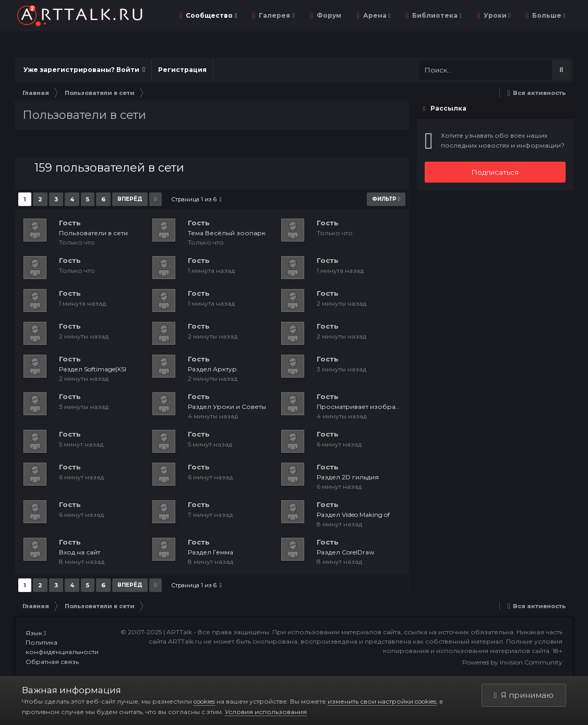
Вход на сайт (80, 552)
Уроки (496, 15)
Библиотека (436, 15)
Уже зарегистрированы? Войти (84, 70)
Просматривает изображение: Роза (376, 407)
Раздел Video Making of (353, 515)
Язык (36, 633)
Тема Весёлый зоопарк (227, 233)
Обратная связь (52, 662)
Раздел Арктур (212, 369)
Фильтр (386, 199)
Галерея (276, 15)
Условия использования (266, 712)
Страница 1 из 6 (196, 199)
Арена (376, 15)
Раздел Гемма (211, 552)
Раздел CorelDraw (346, 552)
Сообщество (211, 15)
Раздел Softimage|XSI (93, 369)
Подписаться (495, 172)
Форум (328, 15)
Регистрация (182, 70)
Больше (548, 15)
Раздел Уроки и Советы (227, 407)
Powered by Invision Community (512, 662)
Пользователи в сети (93, 233)
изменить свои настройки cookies (382, 701)
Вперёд (130, 199)
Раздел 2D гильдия (348, 477)
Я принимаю (524, 695)
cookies (204, 701)
